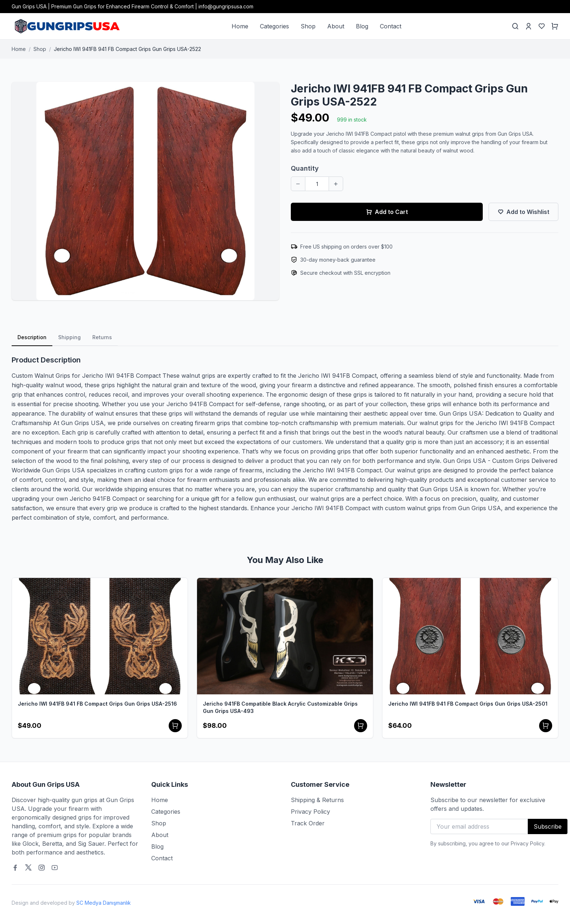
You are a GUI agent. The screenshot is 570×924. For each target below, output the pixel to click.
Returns (102, 337)
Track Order (308, 823)
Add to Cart (387, 212)
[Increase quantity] (336, 184)
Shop (308, 26)
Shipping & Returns (317, 800)
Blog (362, 26)
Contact (391, 26)
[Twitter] (28, 868)
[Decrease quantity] (298, 184)
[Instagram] (41, 868)
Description (32, 337)
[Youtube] (55, 868)
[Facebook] (15, 868)
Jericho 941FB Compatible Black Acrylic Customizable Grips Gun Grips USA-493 (280, 707)
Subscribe (548, 826)
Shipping (69, 337)
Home (240, 26)
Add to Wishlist (523, 212)
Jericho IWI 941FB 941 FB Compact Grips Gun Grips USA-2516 (97, 704)
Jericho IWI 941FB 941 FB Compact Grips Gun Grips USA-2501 (468, 704)
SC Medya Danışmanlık (104, 903)
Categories (274, 26)
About (336, 26)
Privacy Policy (310, 812)
